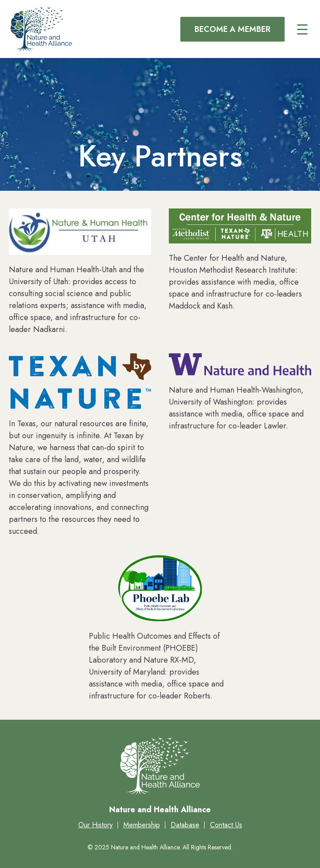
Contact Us (226, 825)
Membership (142, 825)
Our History (95, 825)
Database (185, 825)
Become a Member (232, 29)
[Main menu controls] (302, 29)
